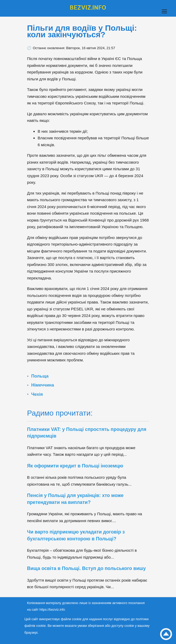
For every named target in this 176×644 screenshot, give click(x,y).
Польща (40, 376)
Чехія (37, 394)
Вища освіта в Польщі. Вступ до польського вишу (87, 568)
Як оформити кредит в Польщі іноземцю (75, 466)
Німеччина (43, 385)
